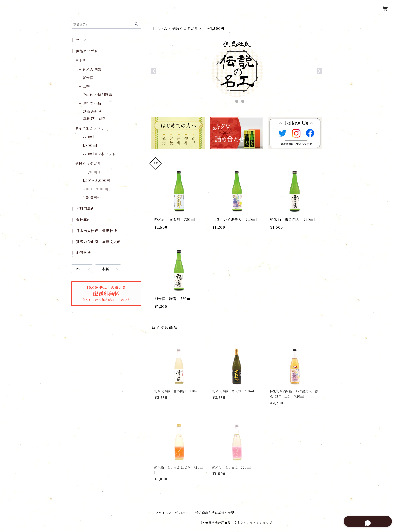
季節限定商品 (94, 119)
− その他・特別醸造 (96, 95)
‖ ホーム (159, 29)
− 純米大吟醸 (90, 69)
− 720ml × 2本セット (97, 154)
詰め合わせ (92, 112)
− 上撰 (85, 86)
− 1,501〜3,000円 (95, 181)
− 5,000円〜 (90, 198)
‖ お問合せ (81, 253)
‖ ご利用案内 (83, 209)
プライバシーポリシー (171, 513)
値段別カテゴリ (185, 29)
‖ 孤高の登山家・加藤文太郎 (96, 242)
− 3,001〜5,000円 (95, 189)
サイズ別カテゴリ (90, 128)
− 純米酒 (86, 78)
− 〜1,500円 (90, 172)
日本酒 (81, 61)
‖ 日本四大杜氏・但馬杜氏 (94, 231)
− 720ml (87, 137)
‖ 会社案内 (81, 220)
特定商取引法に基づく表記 (215, 513)
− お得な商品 (90, 103)
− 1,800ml (88, 146)
